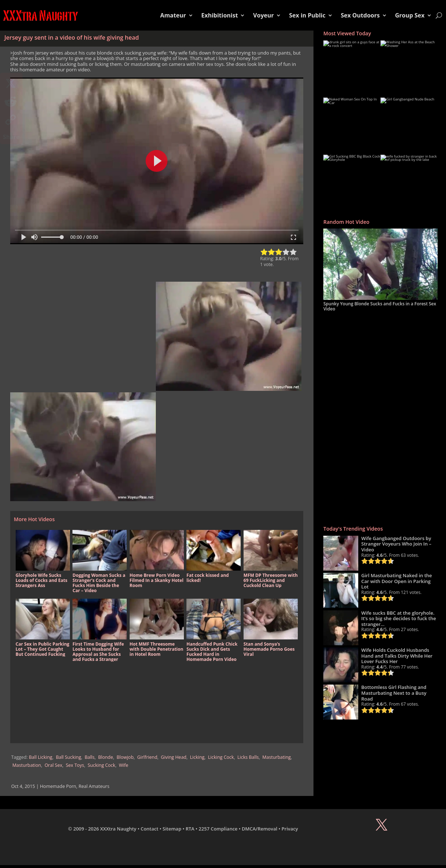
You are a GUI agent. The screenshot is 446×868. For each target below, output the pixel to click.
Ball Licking (40, 757)
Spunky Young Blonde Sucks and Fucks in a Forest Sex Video (380, 306)
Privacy (290, 829)
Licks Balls (248, 757)
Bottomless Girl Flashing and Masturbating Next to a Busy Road (394, 693)
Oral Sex (53, 765)
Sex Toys (75, 765)
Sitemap (172, 829)
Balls (89, 757)
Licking (197, 757)
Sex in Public (307, 15)
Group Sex (410, 15)
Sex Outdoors (360, 15)
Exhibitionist (220, 15)
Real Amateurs (94, 786)
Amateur (173, 15)
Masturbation (27, 765)
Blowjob (125, 757)
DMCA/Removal (260, 829)
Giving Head (174, 757)
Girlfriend (147, 757)
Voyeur (263, 15)
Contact (149, 829)
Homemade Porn (58, 786)
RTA (190, 829)
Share (11, 137)
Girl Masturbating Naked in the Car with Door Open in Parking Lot (396, 581)
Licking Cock (221, 757)
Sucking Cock (102, 765)
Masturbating (277, 757)
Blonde (105, 757)
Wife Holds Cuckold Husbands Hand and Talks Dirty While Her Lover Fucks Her (397, 656)
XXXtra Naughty (118, 829)
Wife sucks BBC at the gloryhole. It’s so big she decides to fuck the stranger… (398, 619)
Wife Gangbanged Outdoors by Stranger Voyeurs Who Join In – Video (396, 544)
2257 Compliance (218, 829)
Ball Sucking (68, 757)
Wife (123, 765)
